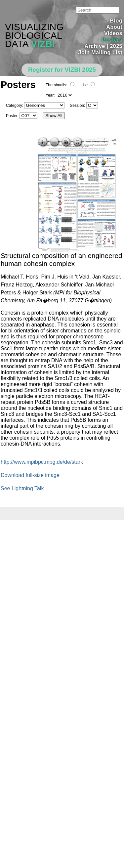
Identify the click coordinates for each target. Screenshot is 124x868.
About (114, 27)
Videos (113, 33)
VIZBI (43, 44)
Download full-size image (30, 475)
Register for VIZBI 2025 (62, 70)
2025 (116, 46)
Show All (54, 116)
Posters (112, 40)
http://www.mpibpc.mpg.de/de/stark (42, 462)
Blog (116, 21)
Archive (95, 46)
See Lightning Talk (22, 488)
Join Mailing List (101, 52)
